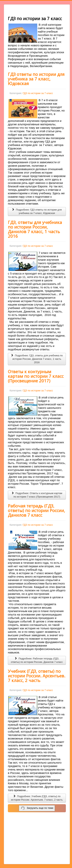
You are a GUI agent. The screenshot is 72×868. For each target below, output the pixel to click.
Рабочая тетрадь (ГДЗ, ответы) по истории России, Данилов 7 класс (36, 510)
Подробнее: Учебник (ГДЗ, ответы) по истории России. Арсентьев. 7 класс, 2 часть (37, 798)
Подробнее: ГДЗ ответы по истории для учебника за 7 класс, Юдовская (37, 211)
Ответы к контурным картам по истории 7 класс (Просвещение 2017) (36, 376)
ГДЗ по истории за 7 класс (38, 93)
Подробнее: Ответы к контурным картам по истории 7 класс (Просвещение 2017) (37, 495)
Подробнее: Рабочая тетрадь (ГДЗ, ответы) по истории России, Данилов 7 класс (37, 660)
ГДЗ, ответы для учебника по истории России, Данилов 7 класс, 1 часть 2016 (35, 229)
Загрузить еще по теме (37, 808)
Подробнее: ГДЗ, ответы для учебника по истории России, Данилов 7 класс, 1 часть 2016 (37, 359)
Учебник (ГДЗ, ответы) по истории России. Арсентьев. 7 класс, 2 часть (37, 676)
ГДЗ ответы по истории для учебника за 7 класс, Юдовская (36, 79)
